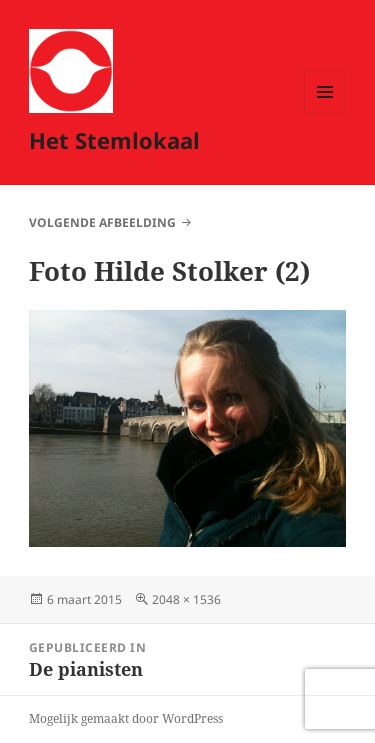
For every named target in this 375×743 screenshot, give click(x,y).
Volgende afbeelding (102, 222)
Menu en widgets (325, 112)
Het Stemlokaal (114, 140)
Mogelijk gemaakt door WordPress (126, 718)
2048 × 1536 (186, 599)
